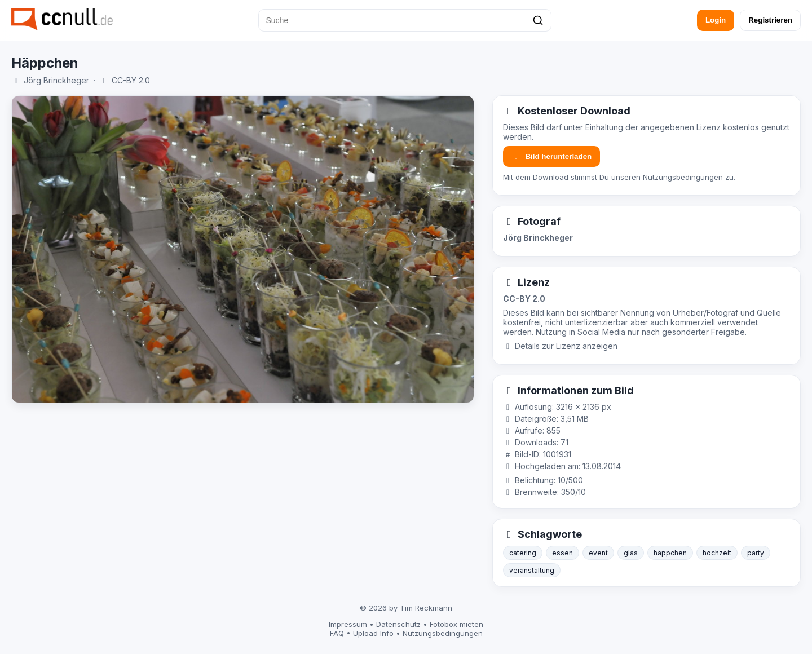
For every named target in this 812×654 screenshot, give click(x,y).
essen (562, 553)
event (598, 553)
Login (716, 20)
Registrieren (770, 20)
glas (631, 553)
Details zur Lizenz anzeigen (561, 346)
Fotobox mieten (456, 624)
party (756, 553)
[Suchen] (538, 20)
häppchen (670, 553)
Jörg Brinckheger (56, 80)
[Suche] (405, 20)
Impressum (348, 624)
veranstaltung (532, 570)
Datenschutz (398, 624)
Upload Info (373, 633)
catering (523, 553)
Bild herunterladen (551, 156)
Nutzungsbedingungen (683, 177)
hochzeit (717, 553)
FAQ (337, 633)
